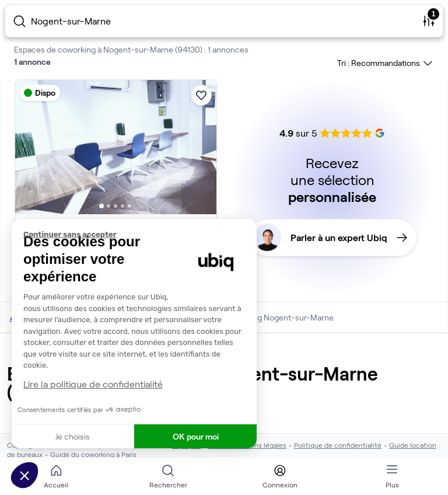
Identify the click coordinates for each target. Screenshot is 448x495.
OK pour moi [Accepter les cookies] (196, 436)
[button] (24, 475)
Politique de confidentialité (338, 445)
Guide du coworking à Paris (93, 454)
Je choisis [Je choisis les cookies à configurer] (73, 436)
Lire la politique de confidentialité (93, 384)
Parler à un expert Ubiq (330, 238)
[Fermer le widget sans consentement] (140, 235)
